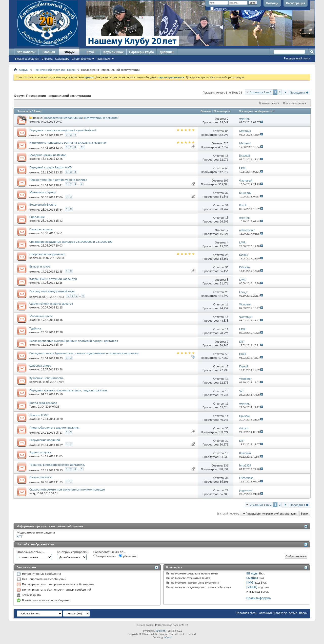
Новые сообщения (27, 59)
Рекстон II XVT (39, 415)
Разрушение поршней (45, 440)
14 (227, 416)
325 (226, 143)
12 (227, 366)
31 (227, 478)
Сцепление (37, 217)
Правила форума (259, 598)
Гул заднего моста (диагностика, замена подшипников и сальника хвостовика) (84, 353)
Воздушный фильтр (43, 204)
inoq (32, 493)
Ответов (206, 111)
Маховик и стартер (43, 192)
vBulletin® (161, 631)
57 (227, 205)
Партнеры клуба (141, 52)
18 (227, 218)
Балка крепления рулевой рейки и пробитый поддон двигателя (74, 341)
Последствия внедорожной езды (52, 291)
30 (227, 441)
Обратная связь (246, 613)
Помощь (272, 3)
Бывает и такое (40, 266)
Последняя (299, 92)
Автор (38, 111)
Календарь (62, 59)
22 (227, 490)
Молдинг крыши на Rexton (48, 155)
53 (227, 354)
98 (227, 292)
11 (82, 147)
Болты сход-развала (43, 403)
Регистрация (296, 3)
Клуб (90, 52)
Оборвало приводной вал (47, 254)
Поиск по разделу (294, 103)
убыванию (128, 556)
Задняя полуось (40, 452)
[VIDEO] (252, 587)
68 (227, 168)
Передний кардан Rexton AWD (50, 167)
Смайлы (252, 578)
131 (226, 465)
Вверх (305, 514)
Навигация (104, 59)
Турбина (35, 328)
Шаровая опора (40, 365)
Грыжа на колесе (41, 229)
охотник (35, 122)
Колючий (35, 258)
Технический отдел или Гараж (55, 70)
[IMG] (251, 582)
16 (227, 156)
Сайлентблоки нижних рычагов (51, 304)
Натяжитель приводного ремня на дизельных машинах (68, 142)
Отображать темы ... (31, 552)
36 (227, 267)
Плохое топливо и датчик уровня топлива (58, 180)
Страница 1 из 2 (261, 92)
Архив (293, 613)
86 (227, 131)
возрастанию (105, 556)
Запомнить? (219, 9)
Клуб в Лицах (113, 52)
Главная (49, 52)
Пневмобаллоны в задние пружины (54, 427)
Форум (69, 52)
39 (227, 193)
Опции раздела (268, 103)
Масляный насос (41, 316)
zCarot (168, 637)
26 (227, 255)
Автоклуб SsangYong (273, 613)
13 (227, 379)
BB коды (253, 573)
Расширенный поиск (297, 58)
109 (226, 181)
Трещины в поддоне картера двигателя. (57, 465)
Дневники (167, 52)
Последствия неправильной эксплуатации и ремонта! (81, 118)
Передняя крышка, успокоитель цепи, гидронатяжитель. (69, 390)
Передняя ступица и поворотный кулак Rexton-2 (63, 130)
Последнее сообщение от (257, 111)
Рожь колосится (40, 477)
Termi (33, 407)
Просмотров (222, 111)
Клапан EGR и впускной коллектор (53, 279)
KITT (20, 536)
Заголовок (24, 111)
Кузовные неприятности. (47, 378)
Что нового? (26, 52)
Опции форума (82, 59)
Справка (47, 59)
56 (227, 428)
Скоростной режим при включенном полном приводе (67, 489)
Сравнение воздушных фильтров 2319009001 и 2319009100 (71, 242)
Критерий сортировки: (73, 552)
